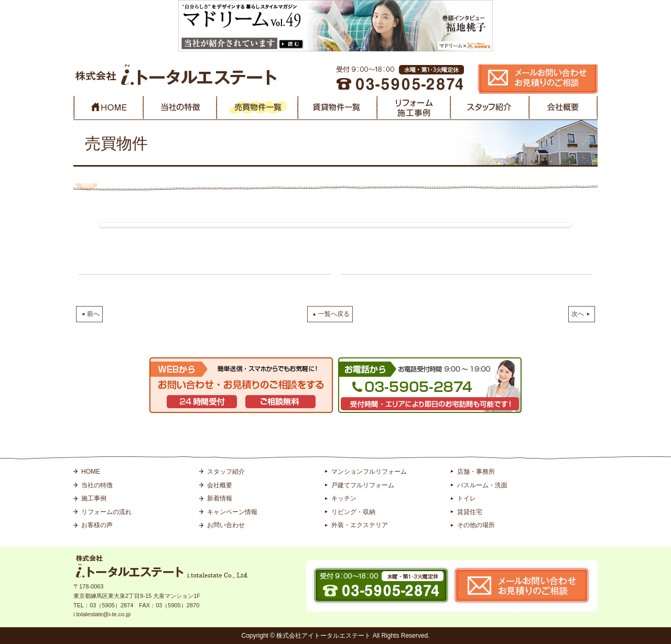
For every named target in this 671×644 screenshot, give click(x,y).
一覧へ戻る (334, 314)
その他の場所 (476, 525)
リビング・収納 (353, 512)
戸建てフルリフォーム (363, 485)
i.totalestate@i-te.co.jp (102, 614)
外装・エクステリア (360, 525)
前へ (93, 314)
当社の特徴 (97, 485)
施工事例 (94, 498)
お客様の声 (97, 525)
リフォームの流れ (106, 512)
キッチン (344, 498)
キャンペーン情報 (232, 512)
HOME (91, 472)
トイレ (467, 498)
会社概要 (220, 485)
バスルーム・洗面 (482, 485)
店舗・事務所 (476, 472)
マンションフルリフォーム (369, 472)
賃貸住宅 (470, 512)
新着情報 (220, 498)
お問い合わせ (226, 525)
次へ (578, 314)
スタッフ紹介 (226, 472)
